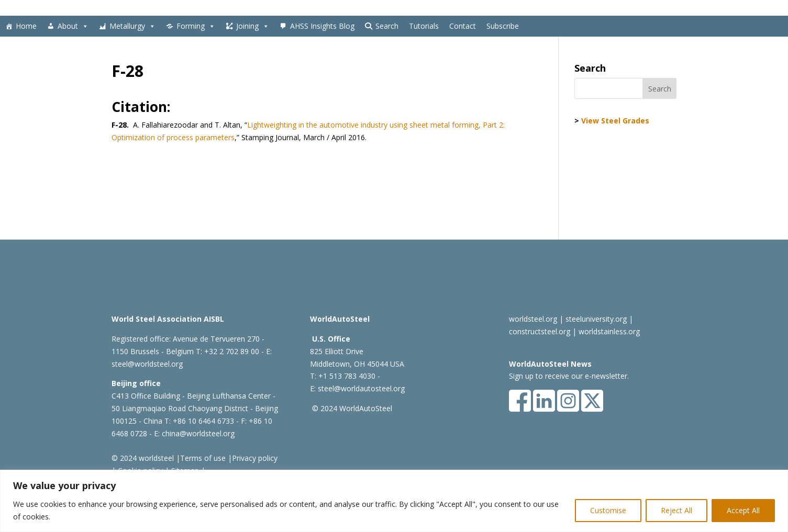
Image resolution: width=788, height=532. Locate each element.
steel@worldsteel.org (147, 364)
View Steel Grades (615, 121)
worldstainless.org (609, 331)
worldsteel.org (533, 319)
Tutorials (424, 26)
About (73, 26)
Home (26, 26)
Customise (608, 510)
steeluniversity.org (596, 319)
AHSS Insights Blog (322, 26)
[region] (394, 501)
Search (387, 26)
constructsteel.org (540, 331)
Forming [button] (196, 26)
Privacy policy (255, 458)
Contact (463, 26)
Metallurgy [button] (132, 26)
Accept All (743, 510)
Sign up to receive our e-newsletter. (569, 376)
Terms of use (203, 458)
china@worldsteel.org (198, 433)
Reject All (676, 510)
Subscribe (503, 26)
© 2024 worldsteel (143, 458)
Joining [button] (253, 26)
